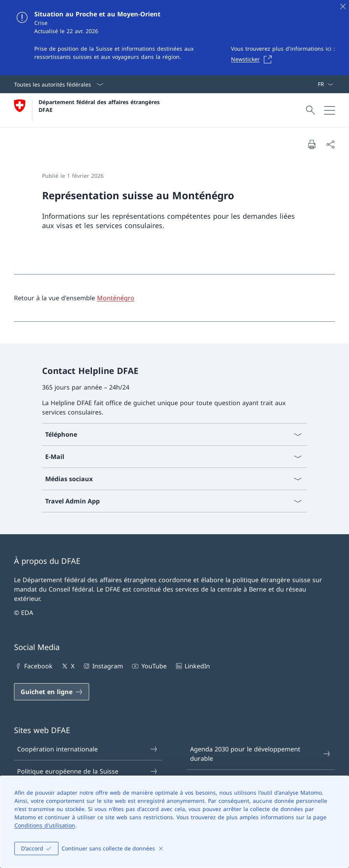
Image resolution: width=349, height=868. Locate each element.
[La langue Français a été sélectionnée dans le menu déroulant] (325, 84)
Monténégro (116, 298)
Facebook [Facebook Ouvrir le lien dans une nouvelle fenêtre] (33, 666)
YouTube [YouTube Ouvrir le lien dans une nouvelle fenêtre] (149, 666)
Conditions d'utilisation (45, 825)
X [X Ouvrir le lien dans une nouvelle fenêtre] (67, 666)
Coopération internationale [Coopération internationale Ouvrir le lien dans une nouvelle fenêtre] (88, 749)
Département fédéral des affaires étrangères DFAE (100, 106)
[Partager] (330, 144)
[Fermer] (343, 6)
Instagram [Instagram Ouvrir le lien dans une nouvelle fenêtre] (103, 666)
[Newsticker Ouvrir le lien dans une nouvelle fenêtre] (254, 59)
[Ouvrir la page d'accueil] (88, 110)
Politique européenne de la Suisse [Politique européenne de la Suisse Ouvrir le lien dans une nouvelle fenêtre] (88, 771)
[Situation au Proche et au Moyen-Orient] (174, 38)
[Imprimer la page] (312, 144)
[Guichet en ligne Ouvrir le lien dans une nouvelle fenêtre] (52, 692)
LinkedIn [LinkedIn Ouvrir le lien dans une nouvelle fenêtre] (192, 666)
